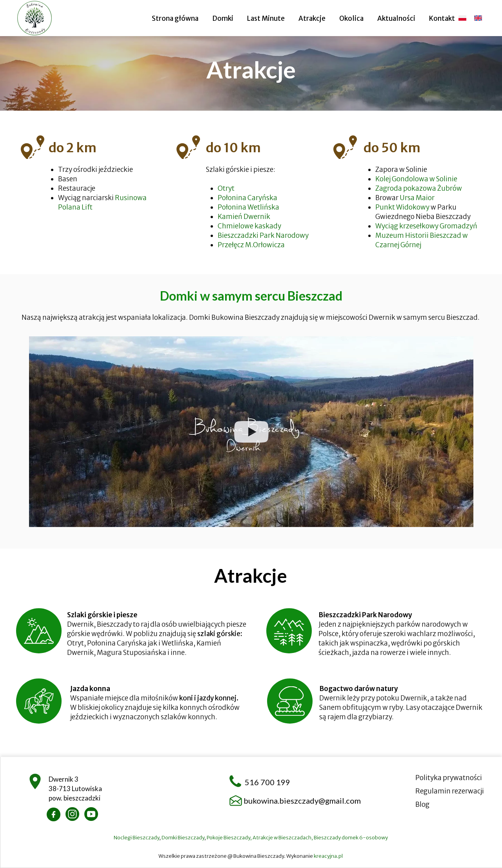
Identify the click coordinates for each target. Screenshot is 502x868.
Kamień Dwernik (244, 217)
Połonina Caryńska (247, 198)
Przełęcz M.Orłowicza (251, 245)
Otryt (226, 188)
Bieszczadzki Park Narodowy (264, 235)
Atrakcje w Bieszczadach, (283, 838)
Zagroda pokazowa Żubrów (419, 188)
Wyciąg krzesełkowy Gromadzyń (427, 226)
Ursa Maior (417, 198)
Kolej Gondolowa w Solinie (416, 179)
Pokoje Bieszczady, (230, 838)
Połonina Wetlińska (248, 207)
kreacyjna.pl (329, 856)
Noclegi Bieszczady (136, 838)
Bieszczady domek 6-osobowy (351, 838)
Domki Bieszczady (183, 838)
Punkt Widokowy (402, 207)
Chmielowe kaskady (249, 226)
